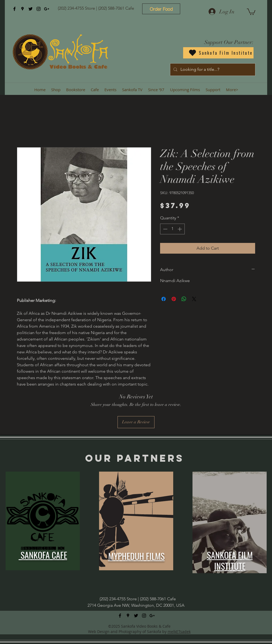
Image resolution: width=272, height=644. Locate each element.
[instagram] (39, 9)
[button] (251, 11)
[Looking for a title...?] (212, 70)
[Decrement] (165, 229)
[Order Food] (161, 9)
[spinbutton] (172, 229)
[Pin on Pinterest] (174, 299)
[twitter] (31, 9)
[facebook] (14, 9)
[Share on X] (194, 299)
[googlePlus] (47, 9)
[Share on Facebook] (164, 299)
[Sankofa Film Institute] (218, 53)
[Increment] (180, 229)
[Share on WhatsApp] (184, 299)
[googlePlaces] (22, 9)
